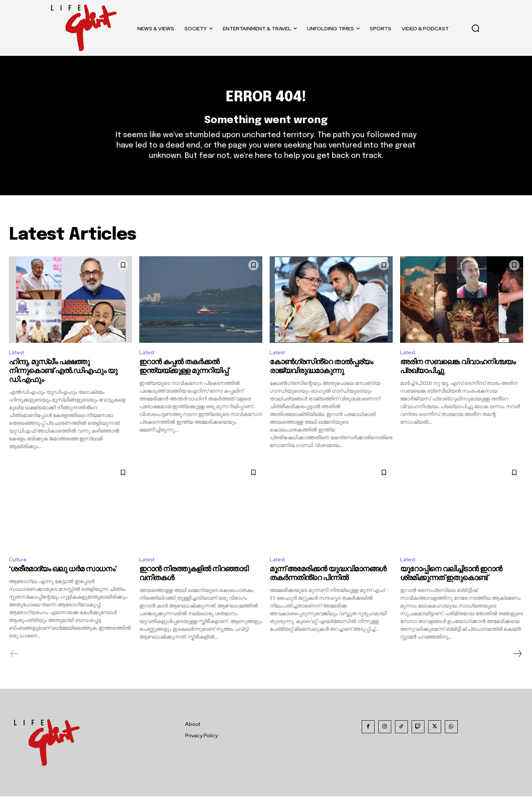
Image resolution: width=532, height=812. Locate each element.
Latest (18, 366)
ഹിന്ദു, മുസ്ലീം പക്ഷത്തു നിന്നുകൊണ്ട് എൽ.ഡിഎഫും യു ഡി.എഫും (63, 385)
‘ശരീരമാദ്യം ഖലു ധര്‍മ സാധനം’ (63, 585)
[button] (475, 28)
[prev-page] (15, 669)
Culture (19, 574)
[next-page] (517, 669)
